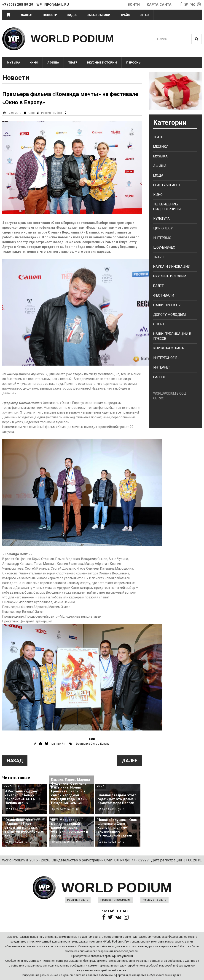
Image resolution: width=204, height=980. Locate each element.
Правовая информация (115, 900)
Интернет (162, 367)
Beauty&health (167, 185)
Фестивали (164, 295)
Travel (159, 257)
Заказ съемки (98, 15)
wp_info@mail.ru (122, 956)
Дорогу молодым (169, 315)
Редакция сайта (78, 900)
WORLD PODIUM (72, 39)
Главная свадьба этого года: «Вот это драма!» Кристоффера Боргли (117, 799)
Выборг (57, 113)
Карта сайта (159, 5)
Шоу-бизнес (164, 247)
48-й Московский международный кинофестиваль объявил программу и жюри (70, 828)
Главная (26, 15)
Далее (130, 761)
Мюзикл (161, 147)
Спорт (159, 324)
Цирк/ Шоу (163, 228)
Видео (72, 15)
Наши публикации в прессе (172, 336)
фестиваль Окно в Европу (93, 744)
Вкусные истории (102, 62)
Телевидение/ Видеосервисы (167, 207)
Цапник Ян (58, 744)
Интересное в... (166, 358)
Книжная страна (169, 348)
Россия (46, 113)
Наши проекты (167, 305)
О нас (144, 15)
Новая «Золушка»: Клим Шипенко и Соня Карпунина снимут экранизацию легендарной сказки (117, 828)
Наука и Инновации (172, 267)
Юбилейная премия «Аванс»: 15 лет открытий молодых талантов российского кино (24, 828)
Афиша (53, 62)
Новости (50, 15)
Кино (34, 62)
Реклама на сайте (154, 900)
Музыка (13, 62)
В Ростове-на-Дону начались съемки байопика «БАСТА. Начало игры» (21, 797)
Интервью (162, 238)
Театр (73, 62)
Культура (161, 219)
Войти (134, 5)
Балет (158, 286)
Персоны (134, 62)
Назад (15, 761)
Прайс (125, 15)
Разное (160, 377)
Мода (158, 175)
